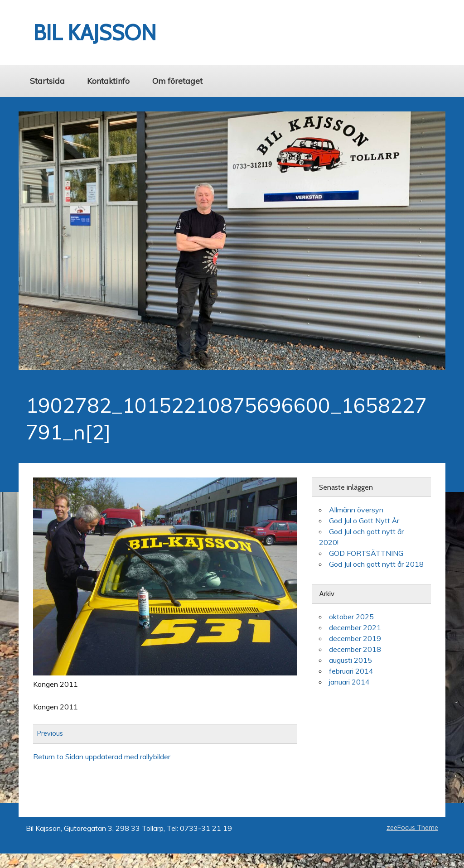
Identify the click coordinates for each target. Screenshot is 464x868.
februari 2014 (351, 671)
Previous (50, 734)
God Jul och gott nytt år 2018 (376, 564)
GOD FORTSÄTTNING (366, 553)
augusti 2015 (350, 660)
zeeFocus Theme (412, 828)
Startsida (47, 81)
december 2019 (355, 638)
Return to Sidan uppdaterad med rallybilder (102, 757)
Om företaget (177, 81)
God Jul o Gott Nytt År (364, 521)
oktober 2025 (351, 617)
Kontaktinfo (108, 81)
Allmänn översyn (356, 510)
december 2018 (355, 649)
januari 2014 (349, 682)
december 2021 (355, 627)
